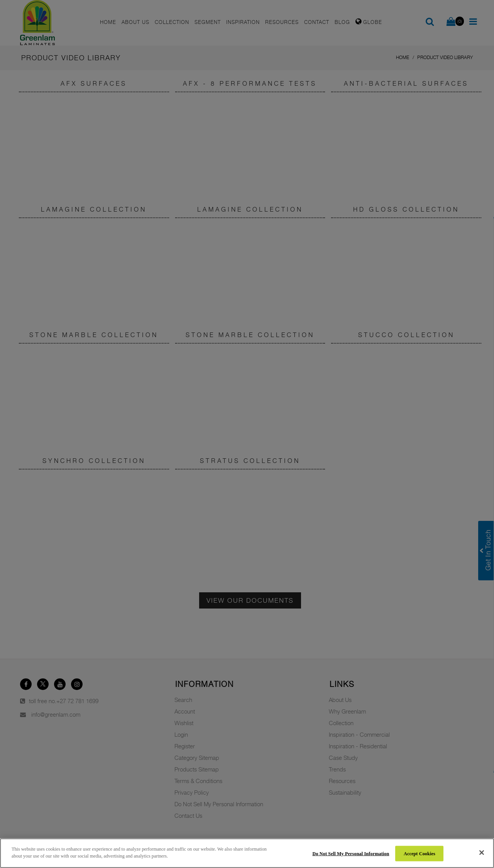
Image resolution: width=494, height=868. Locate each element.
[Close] (482, 853)
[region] (247, 853)
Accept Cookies (420, 853)
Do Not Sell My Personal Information (351, 853)
